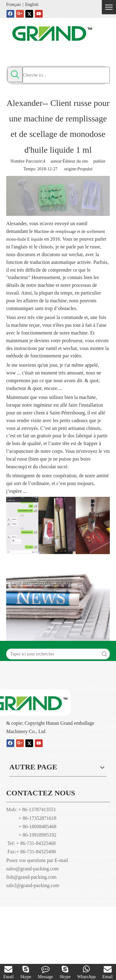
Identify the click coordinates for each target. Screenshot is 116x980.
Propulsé (85, 169)
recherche (104, 654)
